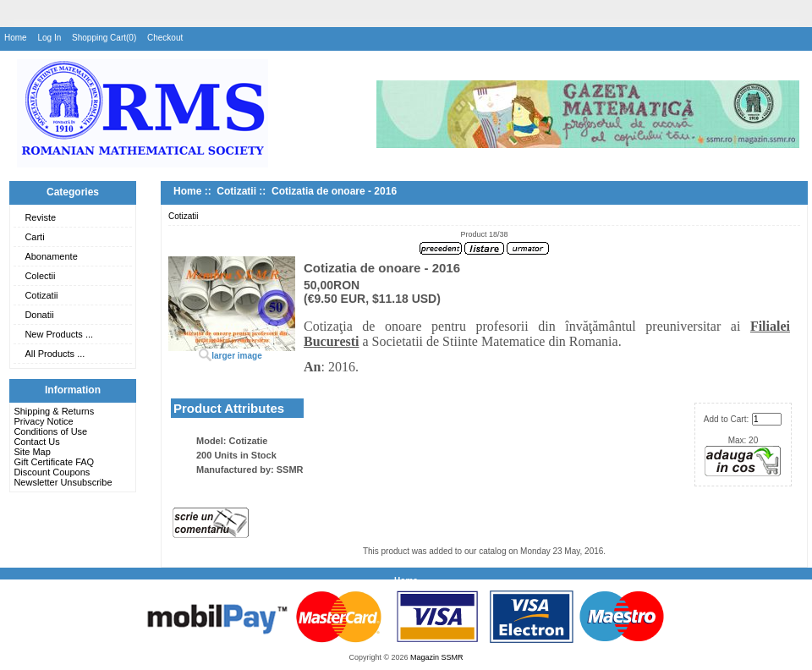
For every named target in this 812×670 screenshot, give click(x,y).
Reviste (40, 217)
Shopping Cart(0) (104, 38)
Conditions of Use (50, 431)
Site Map (32, 452)
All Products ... (55, 354)
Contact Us (36, 442)
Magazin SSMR (437, 657)
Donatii (39, 315)
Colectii (40, 276)
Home (16, 38)
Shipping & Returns (54, 411)
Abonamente (51, 256)
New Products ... (59, 334)
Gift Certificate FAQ (54, 462)
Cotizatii (41, 295)
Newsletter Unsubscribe (63, 482)
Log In (49, 38)
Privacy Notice (43, 421)
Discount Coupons (52, 472)
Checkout (165, 38)
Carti (34, 237)
